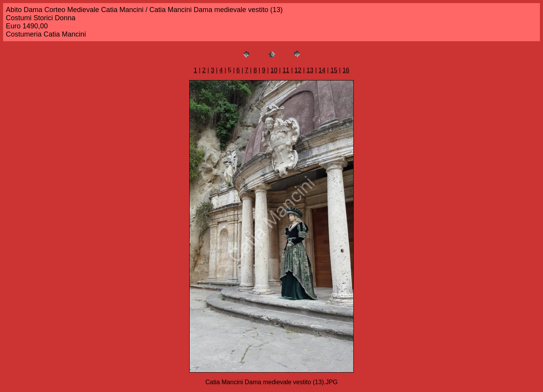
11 (286, 70)
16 (346, 70)
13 (310, 70)
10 (274, 70)
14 (322, 70)
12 (298, 70)
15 (334, 70)
